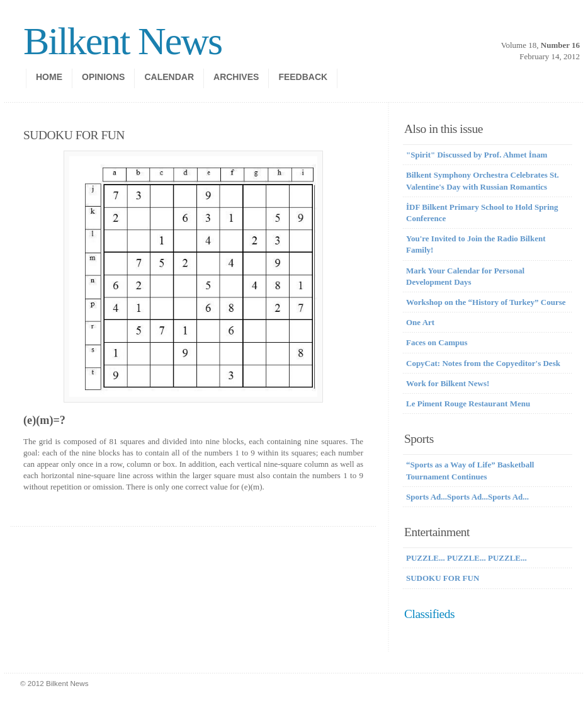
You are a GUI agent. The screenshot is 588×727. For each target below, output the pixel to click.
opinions (103, 77)
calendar (169, 77)
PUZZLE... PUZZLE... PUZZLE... (466, 558)
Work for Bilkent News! (448, 383)
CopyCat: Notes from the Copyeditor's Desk (483, 363)
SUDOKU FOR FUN (443, 578)
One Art (420, 322)
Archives (236, 77)
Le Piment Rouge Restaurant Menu (468, 404)
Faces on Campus (437, 342)
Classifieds (429, 614)
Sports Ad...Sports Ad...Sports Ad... (467, 497)
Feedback (303, 77)
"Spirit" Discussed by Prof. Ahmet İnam (477, 155)
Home (49, 77)
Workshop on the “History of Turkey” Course (486, 302)
